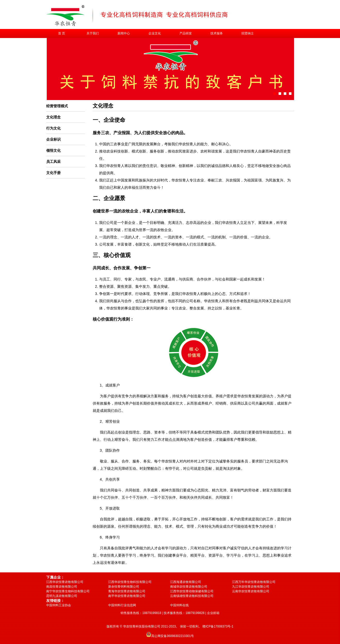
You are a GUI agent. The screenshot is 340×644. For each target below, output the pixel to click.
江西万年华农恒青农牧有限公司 (254, 582)
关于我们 (93, 33)
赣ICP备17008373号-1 (218, 626)
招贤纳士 (248, 33)
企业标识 (53, 139)
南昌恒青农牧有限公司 (62, 587)
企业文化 (155, 33)
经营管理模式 (57, 106)
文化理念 (53, 117)
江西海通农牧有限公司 (186, 582)
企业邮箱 (213, 613)
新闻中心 (124, 33)
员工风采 (53, 162)
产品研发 (186, 33)
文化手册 (53, 173)
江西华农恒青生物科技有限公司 (130, 582)
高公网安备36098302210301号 (173, 636)
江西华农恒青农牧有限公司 (65, 582)
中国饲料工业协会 (59, 605)
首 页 (62, 33)
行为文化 (53, 128)
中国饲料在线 (179, 605)
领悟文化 (53, 150)
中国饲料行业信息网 (122, 605)
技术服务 (217, 33)
